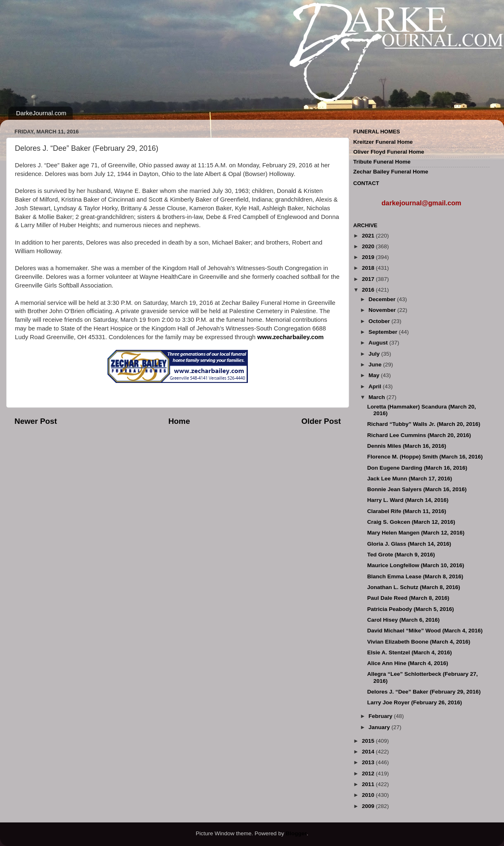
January (380, 727)
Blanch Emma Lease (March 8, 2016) (415, 576)
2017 (369, 279)
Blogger (296, 833)
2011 (369, 784)
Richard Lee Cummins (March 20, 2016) (419, 435)
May (375, 375)
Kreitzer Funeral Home (383, 142)
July (375, 354)
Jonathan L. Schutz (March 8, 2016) (414, 587)
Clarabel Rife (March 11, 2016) (407, 511)
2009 (369, 806)
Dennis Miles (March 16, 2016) (407, 446)
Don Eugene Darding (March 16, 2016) (417, 468)
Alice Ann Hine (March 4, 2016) (408, 663)
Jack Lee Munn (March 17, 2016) (410, 479)
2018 (369, 268)
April (376, 386)
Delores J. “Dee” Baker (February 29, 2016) (424, 692)
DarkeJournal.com (41, 113)
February (381, 716)
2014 (369, 752)
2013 (369, 762)
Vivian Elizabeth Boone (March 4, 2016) (419, 642)
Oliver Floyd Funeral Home (389, 152)
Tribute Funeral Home (382, 162)
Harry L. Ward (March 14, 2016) (408, 500)
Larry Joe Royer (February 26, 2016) (415, 702)
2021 (369, 236)
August (379, 343)
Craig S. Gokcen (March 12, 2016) (411, 522)
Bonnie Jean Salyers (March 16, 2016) (417, 489)
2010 (369, 795)
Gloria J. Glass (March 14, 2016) (409, 544)
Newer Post (36, 421)
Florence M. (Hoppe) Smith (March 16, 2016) (425, 457)
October (380, 321)
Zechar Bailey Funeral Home (391, 172)
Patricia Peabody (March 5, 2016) (411, 609)
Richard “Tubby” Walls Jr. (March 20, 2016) (424, 424)
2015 (369, 741)
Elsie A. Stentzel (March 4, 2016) (410, 652)
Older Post (321, 421)
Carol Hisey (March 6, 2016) (404, 620)
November (383, 310)
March (378, 397)
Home (179, 421)
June (376, 365)
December (383, 299)
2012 (369, 774)
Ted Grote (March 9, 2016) (401, 555)
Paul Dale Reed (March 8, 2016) (408, 598)
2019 (369, 257)
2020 (369, 246)
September (384, 332)
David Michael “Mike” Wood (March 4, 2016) (425, 631)
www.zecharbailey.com (291, 337)
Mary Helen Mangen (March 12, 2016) (416, 533)
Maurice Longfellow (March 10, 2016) (416, 565)
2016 (369, 290)
